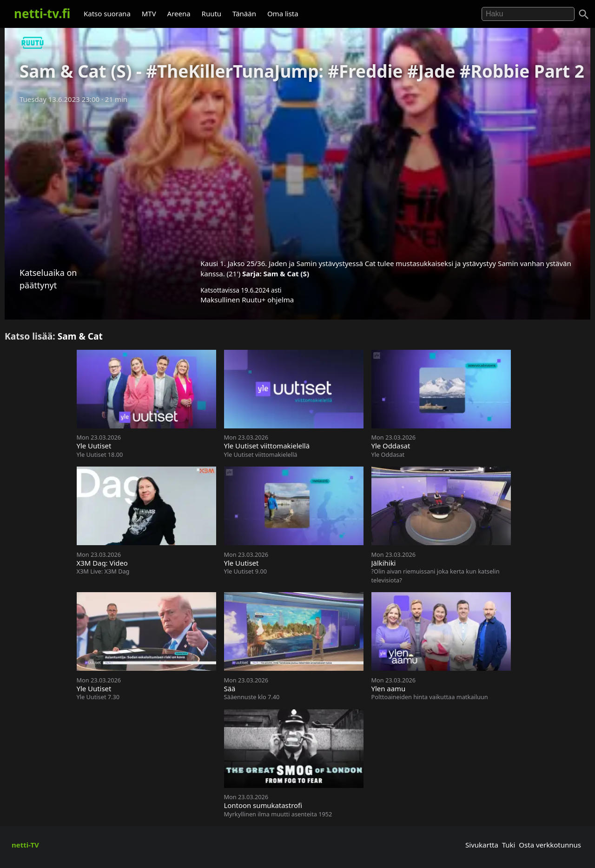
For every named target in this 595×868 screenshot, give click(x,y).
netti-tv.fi (42, 13)
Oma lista (283, 13)
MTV (149, 13)
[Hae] (528, 14)
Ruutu (212, 13)
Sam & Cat (80, 336)
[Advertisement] (297, 178)
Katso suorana (107, 13)
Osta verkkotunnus (550, 845)
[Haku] (584, 14)
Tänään (244, 13)
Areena (179, 13)
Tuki (509, 845)
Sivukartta (482, 845)
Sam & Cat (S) (286, 274)
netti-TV (25, 845)
